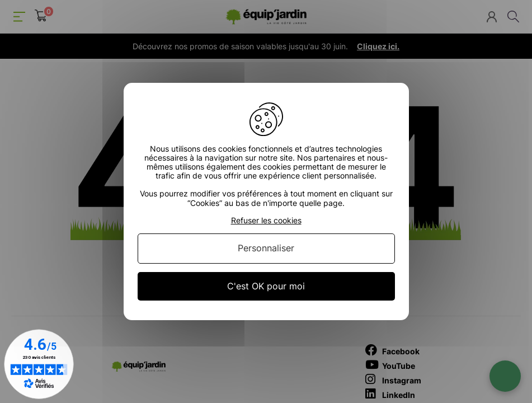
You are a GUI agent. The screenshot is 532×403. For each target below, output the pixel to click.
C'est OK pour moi (266, 286)
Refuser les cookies (266, 221)
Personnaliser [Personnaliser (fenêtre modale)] (266, 249)
